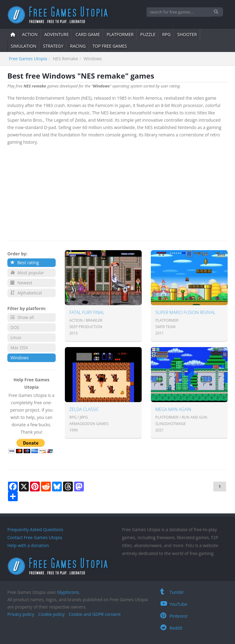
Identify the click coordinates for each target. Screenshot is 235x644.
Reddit (171, 628)
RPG (166, 34)
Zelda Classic (84, 409)
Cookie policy (51, 614)
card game (88, 34)
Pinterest (174, 616)
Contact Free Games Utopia (35, 537)
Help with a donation (28, 545)
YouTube (174, 604)
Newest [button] (21, 283)
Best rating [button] (25, 263)
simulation (24, 46)
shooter (187, 34)
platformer (120, 34)
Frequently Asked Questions (35, 529)
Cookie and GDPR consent (95, 614)
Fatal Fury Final (87, 312)
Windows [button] (20, 358)
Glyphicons (68, 592)
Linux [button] (16, 337)
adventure (57, 34)
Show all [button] (22, 317)
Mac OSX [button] (19, 348)
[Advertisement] (117, 192)
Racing (78, 46)
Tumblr (172, 592)
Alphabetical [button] (26, 293)
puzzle (148, 34)
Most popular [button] (27, 273)
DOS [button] (15, 327)
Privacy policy (21, 614)
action (30, 34)
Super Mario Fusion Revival (185, 312)
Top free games (110, 46)
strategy (53, 46)
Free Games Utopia (28, 59)
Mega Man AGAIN (173, 409)
